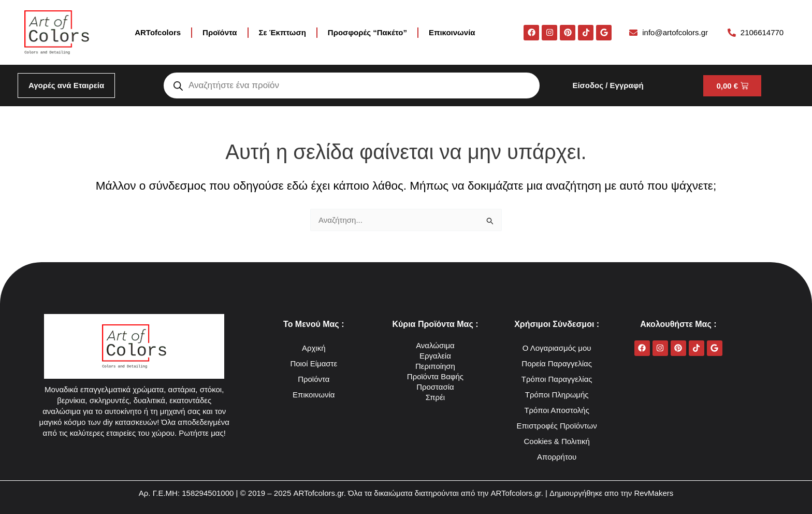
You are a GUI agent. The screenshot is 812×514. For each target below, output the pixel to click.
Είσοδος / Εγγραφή (608, 85)
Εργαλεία (435, 356)
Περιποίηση (435, 366)
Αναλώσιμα (435, 345)
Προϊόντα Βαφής (435, 376)
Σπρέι (435, 397)
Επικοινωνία (452, 32)
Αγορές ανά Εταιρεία (66, 85)
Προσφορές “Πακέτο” (367, 32)
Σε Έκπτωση (282, 32)
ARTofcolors (158, 32)
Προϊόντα (220, 32)
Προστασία (435, 387)
